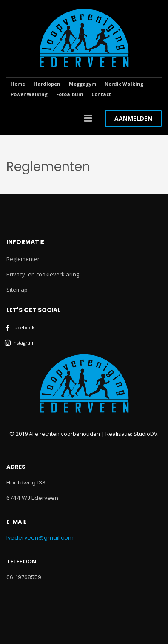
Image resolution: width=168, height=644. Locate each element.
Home (18, 84)
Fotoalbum (70, 94)
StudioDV (145, 434)
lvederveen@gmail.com (40, 538)
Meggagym (83, 84)
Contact (101, 94)
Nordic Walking (124, 84)
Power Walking (29, 94)
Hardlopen (47, 84)
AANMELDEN (133, 118)
